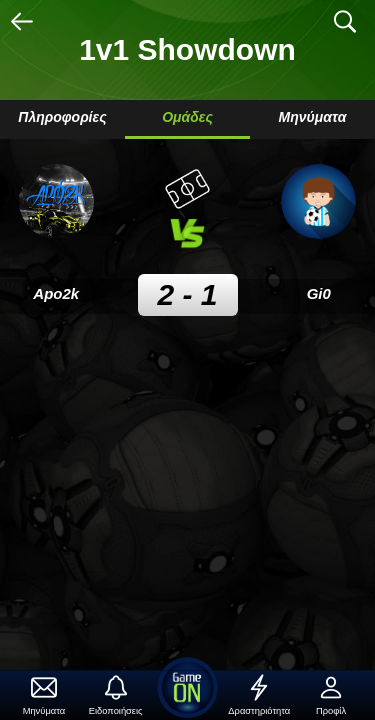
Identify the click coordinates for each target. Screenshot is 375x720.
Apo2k (56, 293)
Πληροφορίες (62, 117)
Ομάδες (187, 117)
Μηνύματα (313, 117)
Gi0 (319, 293)
